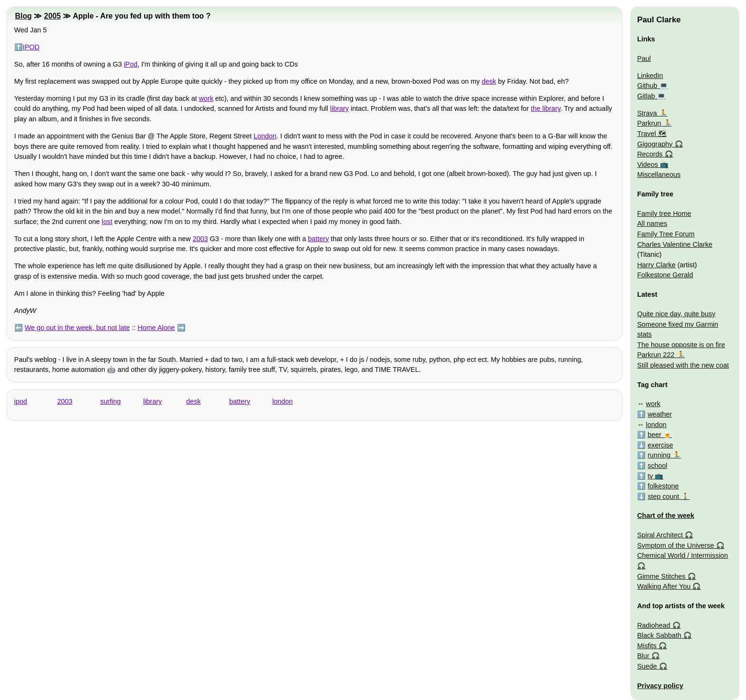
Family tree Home (664, 214)
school (658, 466)
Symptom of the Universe (676, 545)
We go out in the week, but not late (77, 328)
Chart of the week (666, 515)
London (265, 136)
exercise (660, 445)
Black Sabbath (659, 635)
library (339, 108)
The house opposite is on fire (681, 345)
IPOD (31, 47)
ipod (21, 401)
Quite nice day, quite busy (676, 314)
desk (489, 81)
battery (318, 239)
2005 (53, 16)
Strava (647, 113)
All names (652, 224)
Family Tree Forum (666, 234)
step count (663, 496)
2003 (200, 239)
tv (650, 476)
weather (660, 414)
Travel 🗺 (652, 134)
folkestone (663, 486)
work (206, 98)
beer (654, 435)
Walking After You (664, 586)
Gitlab (646, 96)
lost (107, 222)
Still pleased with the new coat (683, 365)
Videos (648, 165)
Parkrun (649, 123)
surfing (111, 401)
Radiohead (654, 625)
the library (546, 108)
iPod (131, 64)
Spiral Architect (660, 535)
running (659, 455)
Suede (647, 666)
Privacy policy (660, 686)
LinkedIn (650, 76)
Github (647, 86)
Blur (643, 656)
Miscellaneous (659, 175)
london (282, 401)
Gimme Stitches (661, 576)
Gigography (655, 144)
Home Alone (156, 328)
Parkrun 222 (656, 355)
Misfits (647, 646)
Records (650, 154)
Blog (24, 16)
